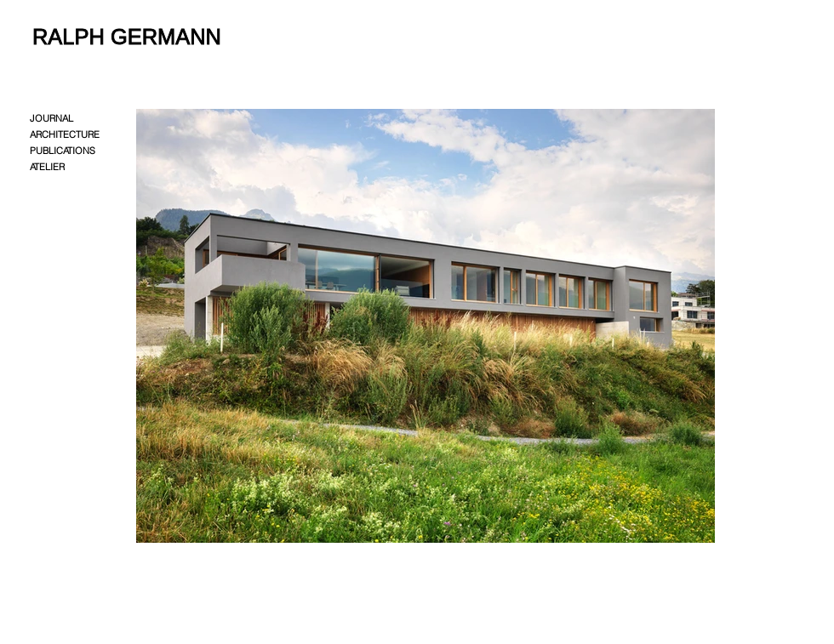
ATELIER (47, 167)
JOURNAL (51, 118)
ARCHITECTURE (65, 134)
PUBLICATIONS (63, 151)
